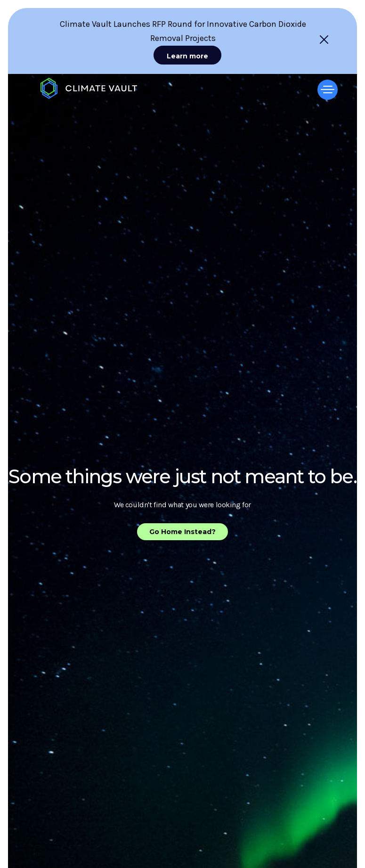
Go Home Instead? (182, 532)
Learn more (187, 56)
